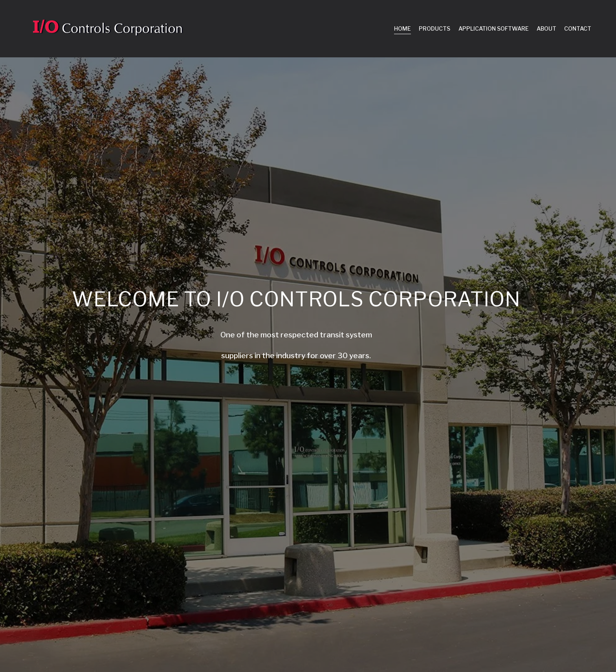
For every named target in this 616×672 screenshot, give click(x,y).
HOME (402, 28)
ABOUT (546, 28)
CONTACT (578, 28)
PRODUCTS (434, 28)
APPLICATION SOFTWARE (494, 28)
